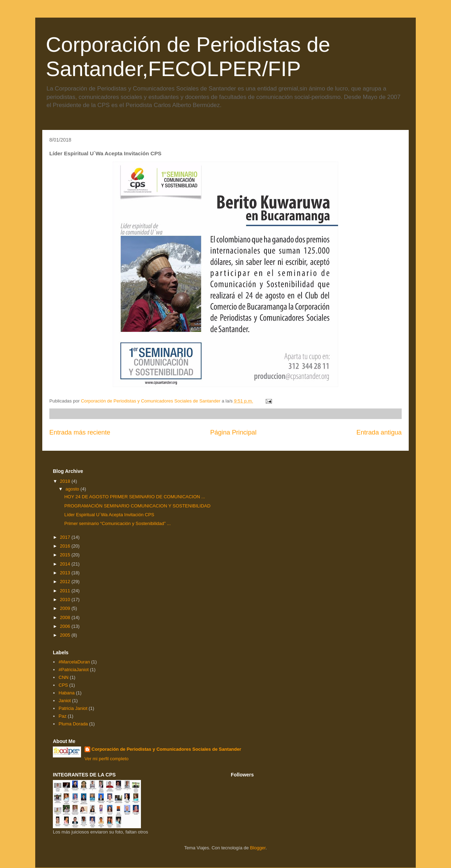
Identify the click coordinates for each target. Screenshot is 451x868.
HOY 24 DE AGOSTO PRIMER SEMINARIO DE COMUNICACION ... (135, 497)
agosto (73, 489)
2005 (66, 635)
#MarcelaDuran (74, 662)
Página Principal (233, 432)
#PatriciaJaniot (73, 670)
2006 (66, 626)
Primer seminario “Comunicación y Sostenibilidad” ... (117, 523)
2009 (66, 608)
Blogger (258, 848)
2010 (66, 600)
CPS (63, 685)
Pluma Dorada (73, 724)
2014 (66, 564)
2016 (66, 546)
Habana (67, 693)
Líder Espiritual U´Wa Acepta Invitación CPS (109, 515)
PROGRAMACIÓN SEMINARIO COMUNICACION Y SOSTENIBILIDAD (137, 506)
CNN (63, 677)
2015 (66, 555)
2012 (66, 582)
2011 (66, 591)
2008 (66, 617)
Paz (62, 716)
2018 (66, 481)
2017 (66, 537)
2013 (66, 573)
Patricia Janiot (73, 708)
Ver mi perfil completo (107, 759)
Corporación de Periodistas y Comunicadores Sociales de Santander (166, 749)
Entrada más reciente (80, 432)
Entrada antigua (379, 432)
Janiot (65, 701)
